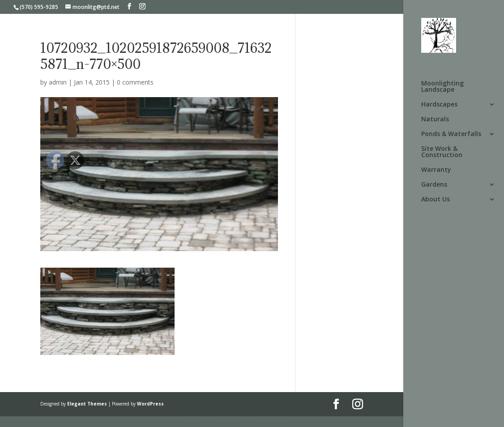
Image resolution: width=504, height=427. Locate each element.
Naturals (435, 120)
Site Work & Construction (442, 152)
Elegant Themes (87, 404)
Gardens (434, 185)
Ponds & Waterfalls (451, 134)
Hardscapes (439, 105)
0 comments (135, 82)
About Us (436, 200)
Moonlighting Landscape (442, 87)
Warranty (436, 170)
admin (58, 82)
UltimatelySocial (313, 421)
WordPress (150, 404)
